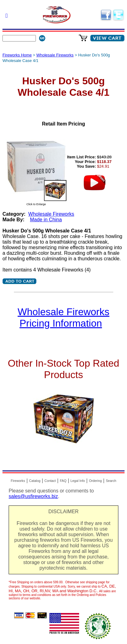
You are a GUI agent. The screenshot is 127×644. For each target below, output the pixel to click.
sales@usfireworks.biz (33, 496)
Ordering (95, 481)
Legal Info (78, 481)
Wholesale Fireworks (55, 55)
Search (111, 481)
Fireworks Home (17, 55)
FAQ (63, 481)
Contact (50, 481)
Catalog (35, 481)
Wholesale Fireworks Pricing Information (63, 318)
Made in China (46, 220)
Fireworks (18, 481)
